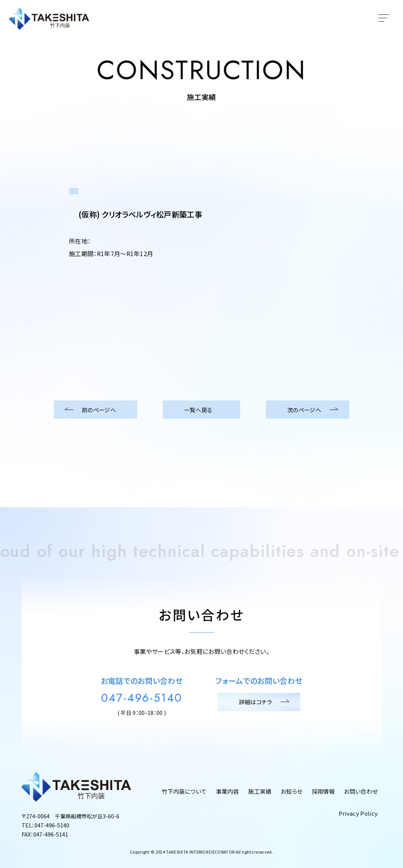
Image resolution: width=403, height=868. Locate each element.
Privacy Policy (358, 813)
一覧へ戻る (202, 410)
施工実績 (260, 791)
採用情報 (323, 791)
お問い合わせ (361, 791)
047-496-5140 (142, 698)
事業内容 (227, 791)
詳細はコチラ (259, 702)
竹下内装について (184, 791)
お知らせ (291, 791)
